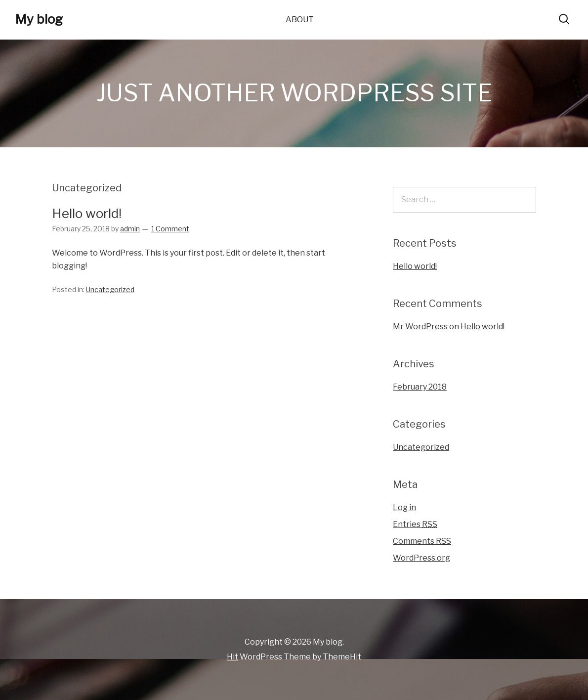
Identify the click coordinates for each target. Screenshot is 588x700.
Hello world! (87, 213)
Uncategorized (110, 289)
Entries (415, 524)
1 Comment (170, 229)
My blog (39, 19)
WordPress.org (421, 558)
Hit (232, 657)
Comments (422, 541)
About (300, 20)
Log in (404, 507)
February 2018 (420, 387)
